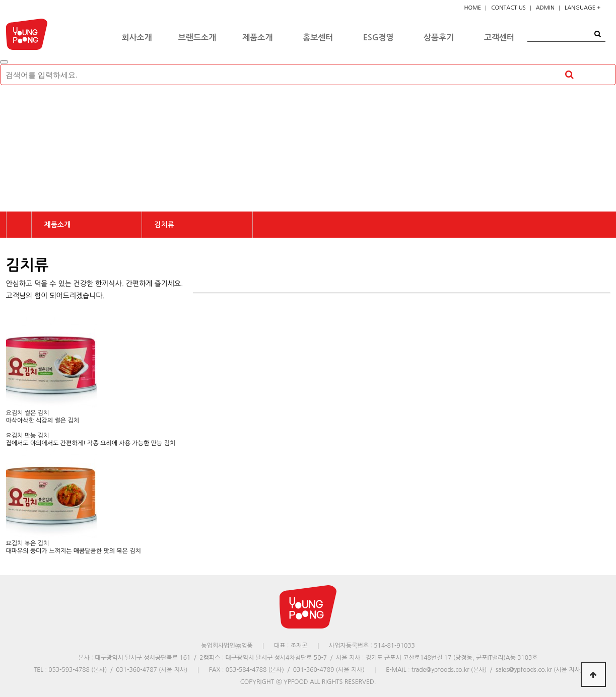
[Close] (4, 62)
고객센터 (499, 38)
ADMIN (545, 8)
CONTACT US (508, 8)
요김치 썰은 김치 (28, 413)
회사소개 (136, 38)
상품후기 (439, 38)
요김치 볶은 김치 (28, 543)
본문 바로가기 (0, 0)
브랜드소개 (197, 38)
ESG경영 (379, 38)
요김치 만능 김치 (28, 436)
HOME (473, 8)
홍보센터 (318, 38)
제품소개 (257, 38)
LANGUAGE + (583, 8)
